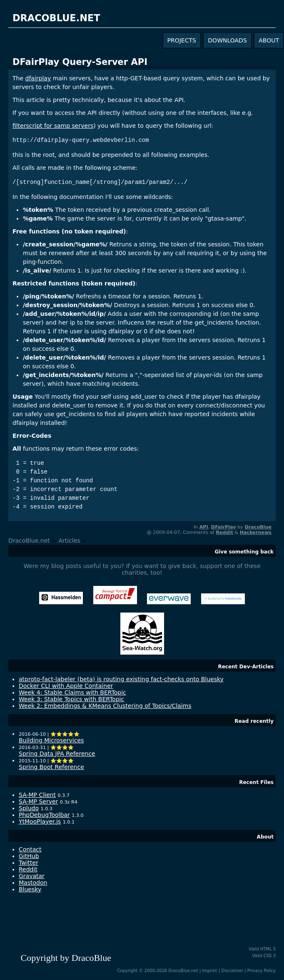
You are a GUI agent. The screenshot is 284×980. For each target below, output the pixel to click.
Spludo (29, 808)
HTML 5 (268, 949)
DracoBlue (258, 527)
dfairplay (38, 78)
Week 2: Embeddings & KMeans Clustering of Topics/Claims (105, 706)
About (265, 837)
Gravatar (32, 876)
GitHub (29, 856)
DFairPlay (224, 527)
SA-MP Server (38, 801)
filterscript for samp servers (53, 126)
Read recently (254, 721)
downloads (227, 40)
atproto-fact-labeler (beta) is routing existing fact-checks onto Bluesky (121, 679)
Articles (69, 541)
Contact (30, 849)
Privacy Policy (262, 971)
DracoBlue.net (29, 541)
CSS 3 (270, 956)
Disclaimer (232, 971)
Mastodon (33, 883)
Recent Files (256, 782)
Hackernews (256, 532)
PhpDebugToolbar (44, 815)
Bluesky (30, 889)
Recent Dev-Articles (246, 667)
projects (182, 40)
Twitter (29, 863)
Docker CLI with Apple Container (66, 686)
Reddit (224, 532)
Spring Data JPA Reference (57, 754)
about (269, 40)
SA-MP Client (37, 795)
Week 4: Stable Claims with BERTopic (72, 692)
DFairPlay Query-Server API (80, 62)
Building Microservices (51, 740)
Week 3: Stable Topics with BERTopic (71, 699)
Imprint (209, 971)
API (204, 527)
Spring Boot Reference (51, 767)
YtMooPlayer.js (40, 821)
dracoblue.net (56, 18)
